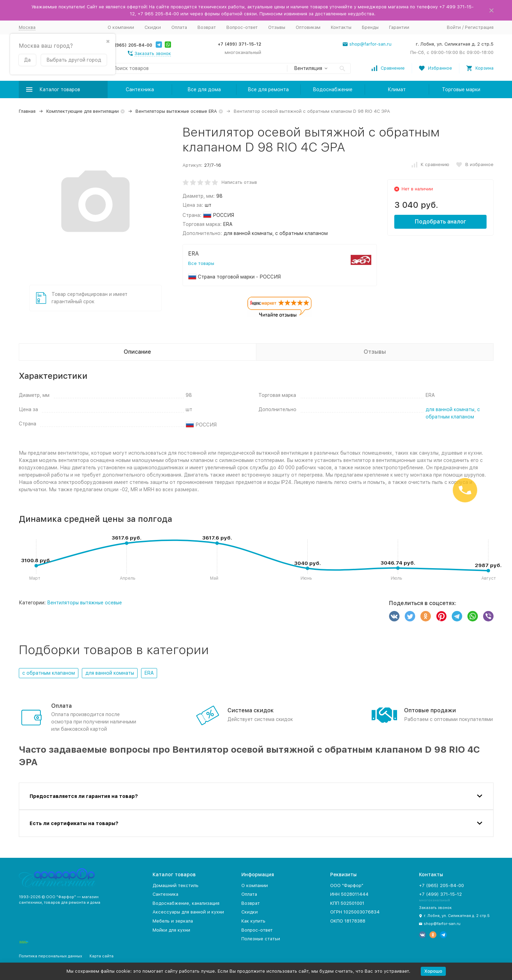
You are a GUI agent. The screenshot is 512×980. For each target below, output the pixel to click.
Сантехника (140, 89)
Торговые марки (461, 89)
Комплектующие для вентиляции (83, 111)
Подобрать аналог (440, 222)
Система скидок (251, 710)
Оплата (179, 27)
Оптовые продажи (430, 710)
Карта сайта (102, 956)
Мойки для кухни (171, 930)
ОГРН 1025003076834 (355, 912)
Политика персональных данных (51, 956)
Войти (454, 27)
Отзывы (277, 27)
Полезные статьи (261, 939)
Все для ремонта (268, 89)
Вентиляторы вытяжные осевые (84, 603)
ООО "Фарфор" (347, 885)
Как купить (253, 921)
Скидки (153, 27)
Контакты (341, 27)
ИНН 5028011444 (349, 894)
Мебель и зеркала (173, 921)
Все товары (201, 263)
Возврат (207, 27)
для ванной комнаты (450, 409)
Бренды (370, 27)
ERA (149, 673)
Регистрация (479, 27)
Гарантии (399, 27)
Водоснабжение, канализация (186, 903)
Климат (397, 89)
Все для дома (204, 89)
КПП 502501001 (347, 903)
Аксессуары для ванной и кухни (188, 912)
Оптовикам (308, 27)
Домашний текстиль (176, 885)
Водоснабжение (333, 89)
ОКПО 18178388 (348, 921)
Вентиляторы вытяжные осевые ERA (176, 111)
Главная (27, 111)
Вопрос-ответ (242, 27)
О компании (121, 27)
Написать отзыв (239, 182)
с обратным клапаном (49, 673)
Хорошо (433, 971)
